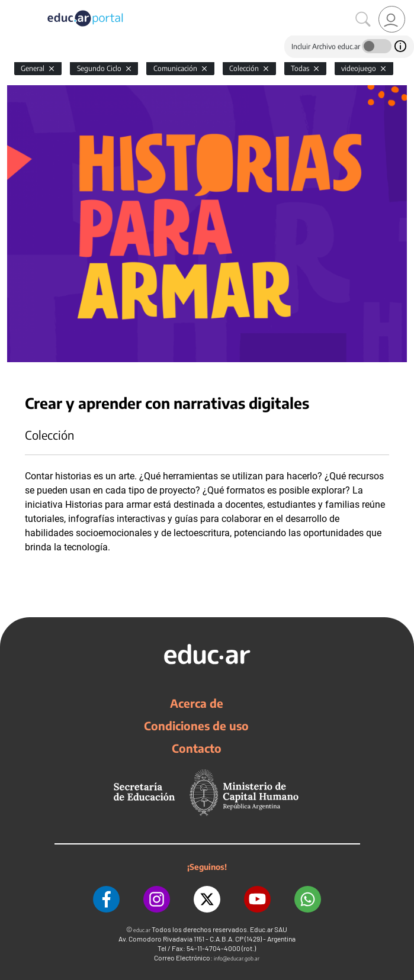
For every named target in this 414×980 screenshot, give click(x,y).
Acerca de (197, 703)
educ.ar (142, 930)
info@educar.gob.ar (237, 958)
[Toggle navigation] (11, 7)
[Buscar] (363, 20)
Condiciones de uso (196, 726)
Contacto (197, 748)
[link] (392, 19)
